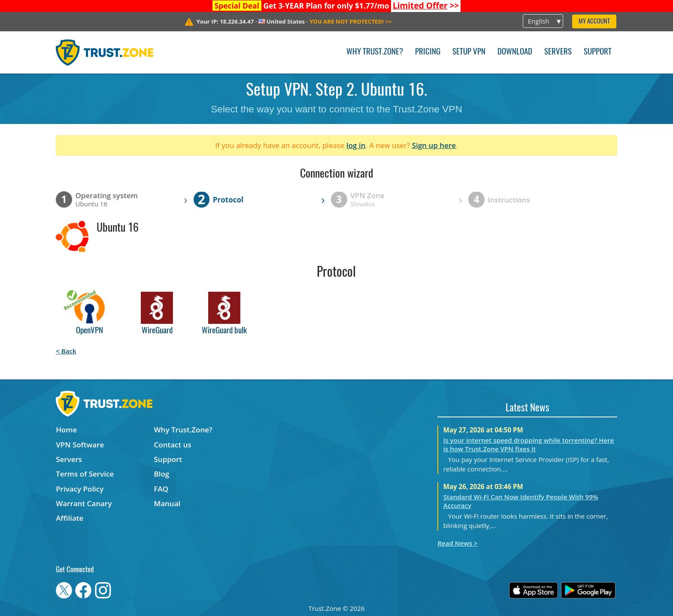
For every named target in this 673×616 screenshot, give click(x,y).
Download (515, 52)
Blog (162, 474)
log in (356, 145)
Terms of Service (85, 474)
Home (66, 430)
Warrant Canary (84, 503)
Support (598, 52)
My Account (594, 22)
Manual (167, 503)
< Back (66, 351)
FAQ (161, 489)
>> (426, 6)
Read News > (457, 543)
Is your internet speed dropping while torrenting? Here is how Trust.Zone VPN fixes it (529, 444)
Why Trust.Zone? (375, 52)
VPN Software (80, 445)
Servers (558, 52)
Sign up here (434, 145)
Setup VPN (469, 52)
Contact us (173, 445)
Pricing (428, 52)
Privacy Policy (80, 489)
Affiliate (70, 518)
